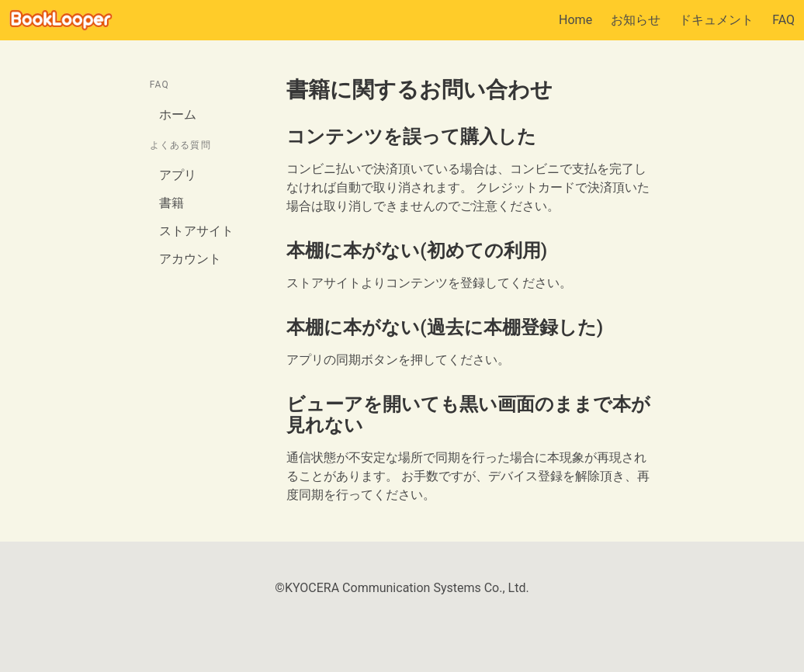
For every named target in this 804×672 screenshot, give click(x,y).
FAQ (783, 20)
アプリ (178, 175)
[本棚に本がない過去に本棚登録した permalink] (279, 328)
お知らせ (636, 20)
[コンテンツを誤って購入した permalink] (279, 137)
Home (575, 20)
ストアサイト (196, 231)
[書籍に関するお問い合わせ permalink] (279, 90)
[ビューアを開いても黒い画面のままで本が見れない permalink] (279, 405)
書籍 (172, 203)
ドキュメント (716, 20)
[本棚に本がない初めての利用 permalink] (279, 251)
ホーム (178, 114)
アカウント (190, 259)
